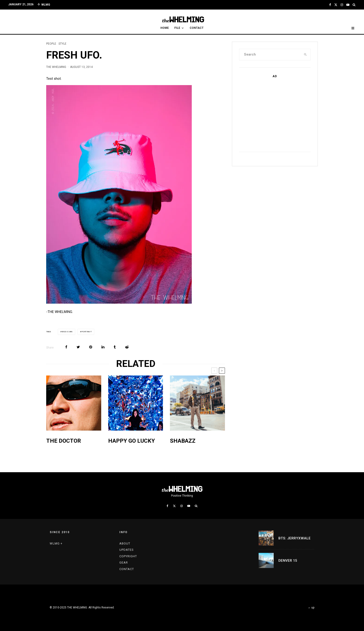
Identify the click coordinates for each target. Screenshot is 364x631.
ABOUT (125, 543)
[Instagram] (342, 5)
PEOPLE (51, 44)
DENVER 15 (288, 561)
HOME (165, 28)
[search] (305, 55)
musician (67, 332)
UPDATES (127, 550)
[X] (336, 5)
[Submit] (127, 347)
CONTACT (197, 28)
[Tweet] (78, 347)
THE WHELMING (56, 67)
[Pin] (91, 347)
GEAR (124, 563)
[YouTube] (348, 5)
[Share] (66, 347)
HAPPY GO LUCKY (132, 441)
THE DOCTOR (64, 441)
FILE (177, 28)
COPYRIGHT (128, 556)
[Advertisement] (274, 114)
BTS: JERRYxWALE (294, 538)
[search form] (270, 55)
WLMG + (56, 543)
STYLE (62, 44)
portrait (87, 332)
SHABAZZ (183, 441)
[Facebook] (330, 5)
